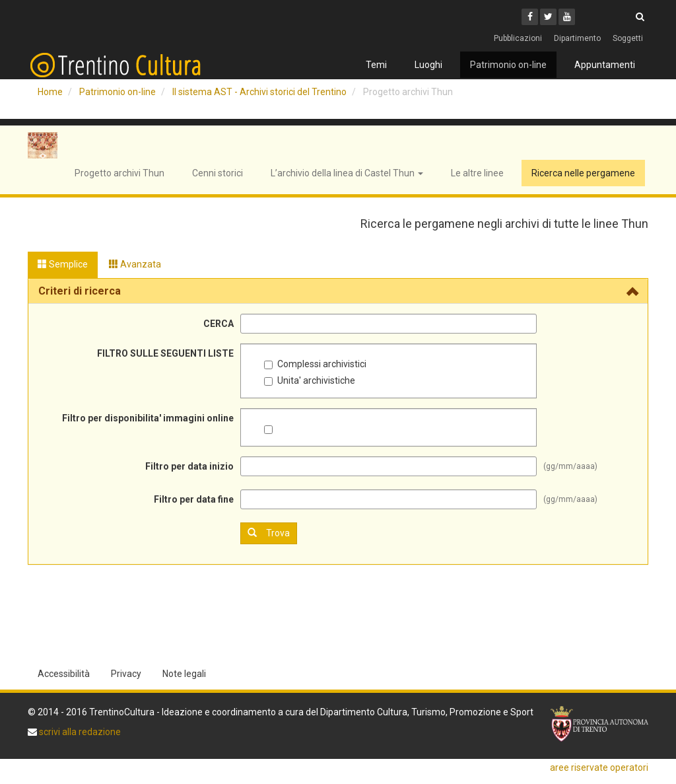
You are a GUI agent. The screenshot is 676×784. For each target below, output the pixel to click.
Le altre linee (477, 173)
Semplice (63, 264)
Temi (376, 65)
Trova (269, 533)
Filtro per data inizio (189, 466)
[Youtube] (567, 17)
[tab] (338, 291)
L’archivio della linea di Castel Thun (347, 173)
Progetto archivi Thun (119, 173)
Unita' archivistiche (310, 380)
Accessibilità (64, 674)
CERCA (219, 324)
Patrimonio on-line (508, 65)
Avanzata (135, 264)
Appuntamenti (605, 65)
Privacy (126, 674)
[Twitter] (548, 17)
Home (50, 92)
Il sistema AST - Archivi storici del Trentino (259, 92)
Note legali (184, 674)
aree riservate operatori (599, 767)
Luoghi (428, 65)
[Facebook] (530, 17)
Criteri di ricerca (80, 291)
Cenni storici (218, 173)
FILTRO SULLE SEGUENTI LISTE (165, 353)
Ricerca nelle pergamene (583, 173)
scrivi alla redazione (79, 732)
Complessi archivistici (315, 364)
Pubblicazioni (518, 38)
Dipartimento (577, 38)
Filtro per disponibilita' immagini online (148, 418)
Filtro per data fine (194, 499)
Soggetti (628, 38)
